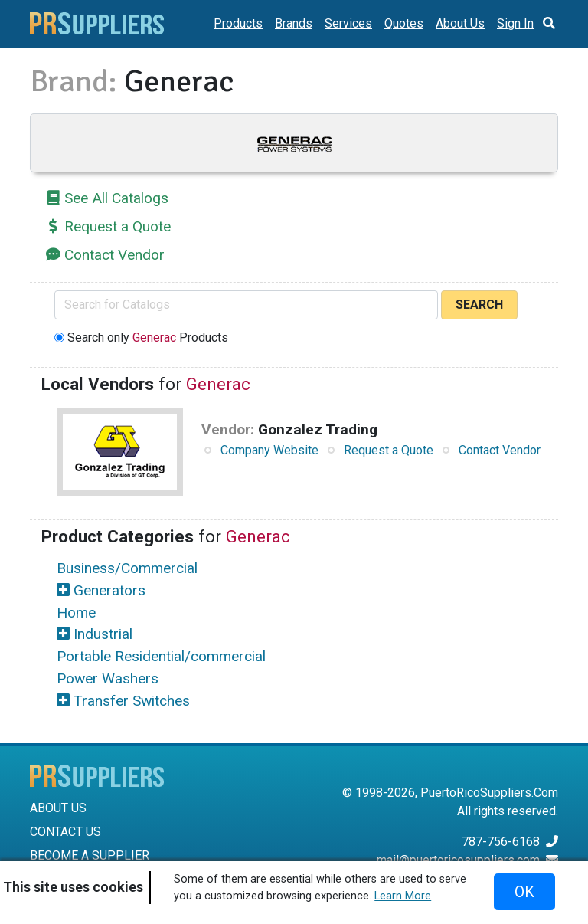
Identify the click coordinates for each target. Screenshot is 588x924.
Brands (294, 23)
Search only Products (148, 337)
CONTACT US (65, 832)
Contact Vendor (114, 255)
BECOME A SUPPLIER (90, 855)
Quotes (404, 23)
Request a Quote (118, 226)
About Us (460, 23)
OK (524, 892)
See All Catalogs (116, 198)
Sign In (515, 23)
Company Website (269, 450)
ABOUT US (58, 808)
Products (238, 23)
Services (348, 23)
